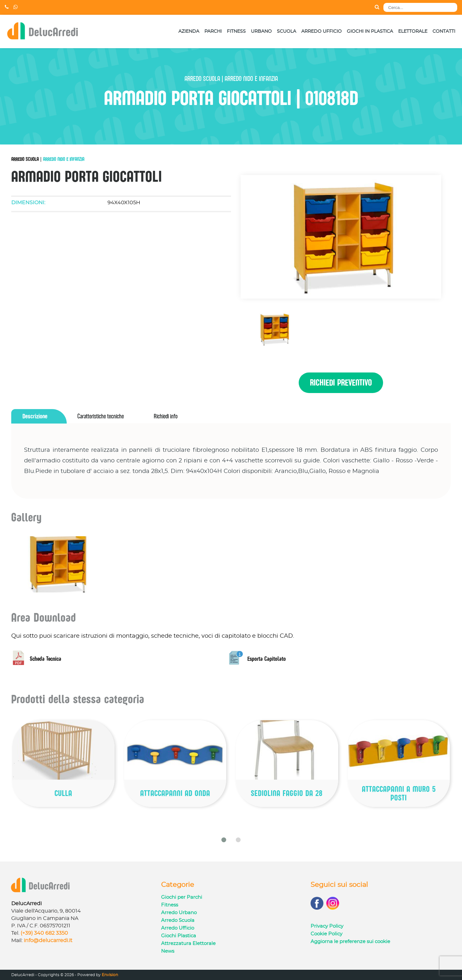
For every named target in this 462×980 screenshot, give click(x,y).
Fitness (236, 31)
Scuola (287, 31)
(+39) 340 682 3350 (44, 933)
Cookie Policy (326, 934)
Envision (110, 975)
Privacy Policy (327, 926)
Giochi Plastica (179, 936)
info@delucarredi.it (48, 941)
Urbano (261, 31)
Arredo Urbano (179, 913)
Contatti (444, 31)
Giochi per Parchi (182, 897)
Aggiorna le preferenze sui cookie (350, 942)
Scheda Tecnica (36, 659)
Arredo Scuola (25, 159)
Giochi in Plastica (370, 31)
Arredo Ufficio (321, 31)
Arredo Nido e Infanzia (64, 159)
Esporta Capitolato (257, 659)
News (168, 951)
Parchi (213, 31)
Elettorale (413, 31)
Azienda (189, 31)
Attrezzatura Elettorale (188, 944)
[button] (224, 840)
